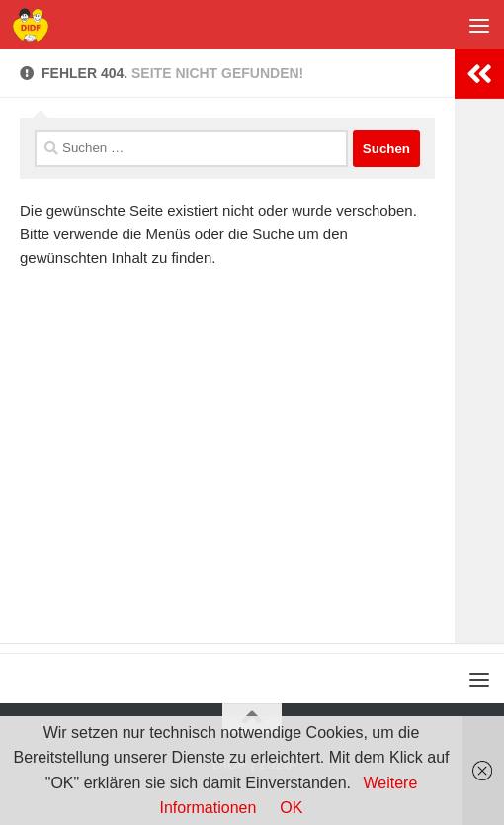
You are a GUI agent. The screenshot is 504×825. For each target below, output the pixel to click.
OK (291, 808)
